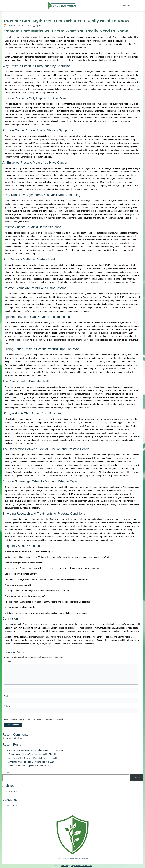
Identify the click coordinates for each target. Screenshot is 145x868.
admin (41, 25)
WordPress (64, 866)
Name (7, 686)
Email (7, 696)
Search (6, 773)
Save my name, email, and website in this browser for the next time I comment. (33, 719)
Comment (8, 662)
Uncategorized (13, 805)
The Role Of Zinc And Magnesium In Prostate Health (29, 766)
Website (7, 706)
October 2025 (12, 791)
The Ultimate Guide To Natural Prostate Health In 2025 (30, 762)
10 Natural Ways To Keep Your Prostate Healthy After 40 (31, 754)
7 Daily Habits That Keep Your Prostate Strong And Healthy (32, 758)
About (127, 6)
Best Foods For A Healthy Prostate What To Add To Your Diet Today (36, 750)
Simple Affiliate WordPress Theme (81, 866)
